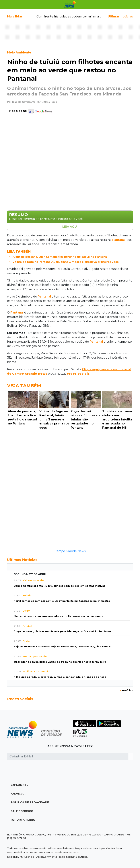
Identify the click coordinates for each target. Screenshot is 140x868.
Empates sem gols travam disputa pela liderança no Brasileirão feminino (62, 631)
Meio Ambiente (19, 52)
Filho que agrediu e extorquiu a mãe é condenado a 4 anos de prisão (60, 677)
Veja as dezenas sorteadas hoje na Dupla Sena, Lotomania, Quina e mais (62, 647)
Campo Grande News (70, 551)
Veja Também (24, 386)
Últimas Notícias (22, 560)
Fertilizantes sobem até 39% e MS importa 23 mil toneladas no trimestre (62, 601)
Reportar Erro (23, 820)
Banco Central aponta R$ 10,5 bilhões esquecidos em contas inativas (60, 586)
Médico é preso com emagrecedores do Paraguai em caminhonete (59, 616)
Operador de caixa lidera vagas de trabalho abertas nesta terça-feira (60, 662)
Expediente (19, 785)
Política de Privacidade (30, 802)
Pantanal (119, 240)
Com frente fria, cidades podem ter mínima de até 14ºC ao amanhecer (87, 16)
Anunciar (18, 794)
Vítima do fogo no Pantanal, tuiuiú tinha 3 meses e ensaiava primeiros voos (66, 262)
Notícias (126, 690)
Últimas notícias (120, 16)
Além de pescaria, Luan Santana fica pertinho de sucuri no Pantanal (60, 257)
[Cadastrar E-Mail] (68, 756)
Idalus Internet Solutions (72, 857)
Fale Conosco (22, 811)
